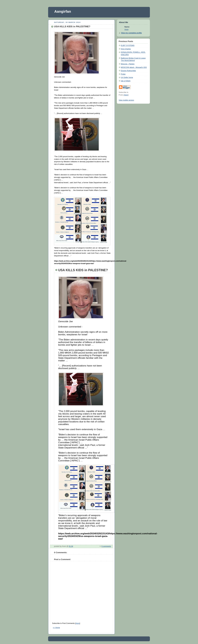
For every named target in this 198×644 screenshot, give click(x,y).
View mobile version (126, 100)
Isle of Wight (126, 81)
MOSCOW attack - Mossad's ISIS (134, 67)
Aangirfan (63, 11)
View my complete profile (131, 33)
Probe (123, 74)
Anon (126, 29)
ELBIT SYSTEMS (128, 45)
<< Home (56, 628)
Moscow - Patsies (128, 64)
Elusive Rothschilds (128, 71)
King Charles (126, 49)
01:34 (71, 546)
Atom (77, 623)
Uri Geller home (127, 77)
